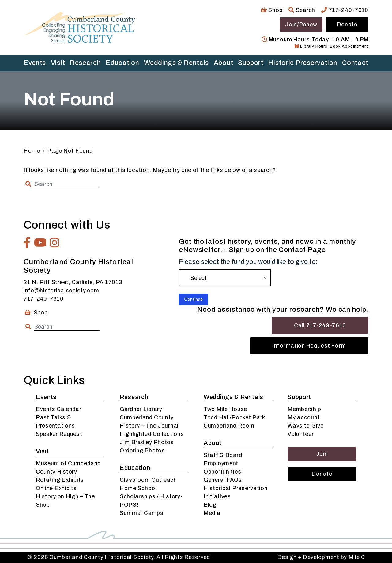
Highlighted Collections (152, 434)
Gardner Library (141, 409)
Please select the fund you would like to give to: (248, 262)
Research (85, 63)
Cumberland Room (229, 426)
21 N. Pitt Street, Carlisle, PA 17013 (73, 282)
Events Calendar (59, 409)
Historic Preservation (303, 63)
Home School (138, 488)
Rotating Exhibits (60, 480)
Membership (304, 409)
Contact (355, 63)
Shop (271, 10)
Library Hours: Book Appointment (332, 46)
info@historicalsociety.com (61, 291)
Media (212, 513)
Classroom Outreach (148, 480)
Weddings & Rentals (176, 63)
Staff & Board (223, 455)
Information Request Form (309, 346)
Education (122, 63)
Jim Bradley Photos (147, 442)
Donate (347, 25)
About (224, 63)
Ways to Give (306, 426)
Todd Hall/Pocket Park (234, 417)
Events (35, 63)
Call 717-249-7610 (320, 325)
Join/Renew (301, 25)
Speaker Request (59, 434)
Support (251, 63)
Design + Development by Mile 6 (321, 557)
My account (304, 417)
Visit (58, 63)
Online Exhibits (56, 488)
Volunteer (301, 434)
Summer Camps (142, 513)
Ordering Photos (142, 451)
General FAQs (223, 480)
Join (322, 454)
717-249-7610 (345, 10)
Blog (210, 505)
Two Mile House (225, 409)
